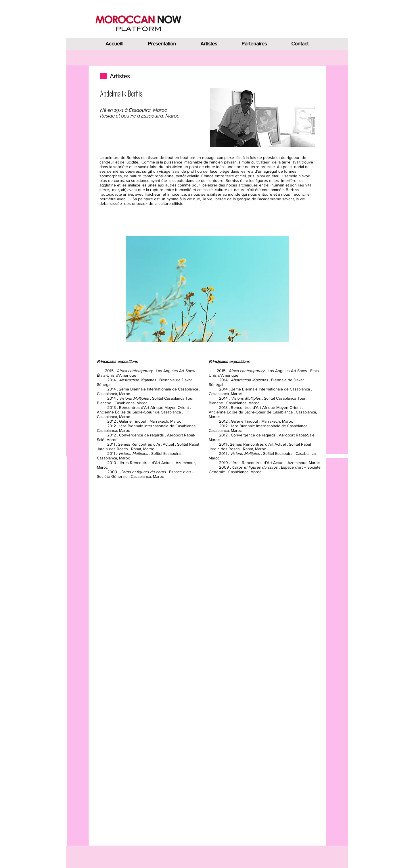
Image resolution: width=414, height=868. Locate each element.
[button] (207, 289)
